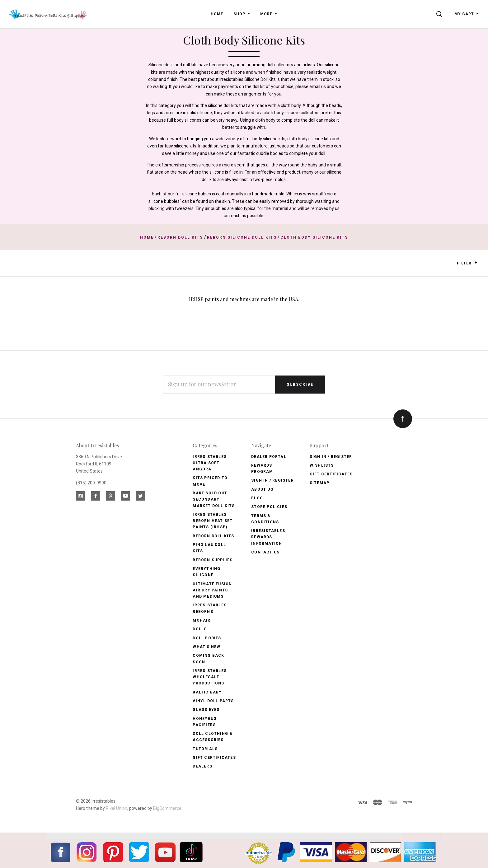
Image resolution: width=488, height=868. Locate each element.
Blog (257, 498)
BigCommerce (167, 808)
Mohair (202, 620)
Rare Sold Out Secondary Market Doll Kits (214, 499)
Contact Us (265, 552)
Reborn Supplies (213, 560)
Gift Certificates (214, 758)
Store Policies (269, 507)
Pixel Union (117, 808)
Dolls (200, 629)
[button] (476, 263)
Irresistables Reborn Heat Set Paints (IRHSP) (213, 521)
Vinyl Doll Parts (213, 701)
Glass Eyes (206, 710)
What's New (206, 647)
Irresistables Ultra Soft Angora (210, 463)
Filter (467, 263)
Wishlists (322, 465)
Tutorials (205, 749)
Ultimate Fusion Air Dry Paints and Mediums (212, 590)
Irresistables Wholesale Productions (210, 677)
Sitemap (319, 483)
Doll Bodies (207, 638)
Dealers (202, 766)
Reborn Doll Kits (213, 536)
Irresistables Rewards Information (268, 537)
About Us (262, 489)
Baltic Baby (207, 692)
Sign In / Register (272, 480)
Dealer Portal (269, 457)
